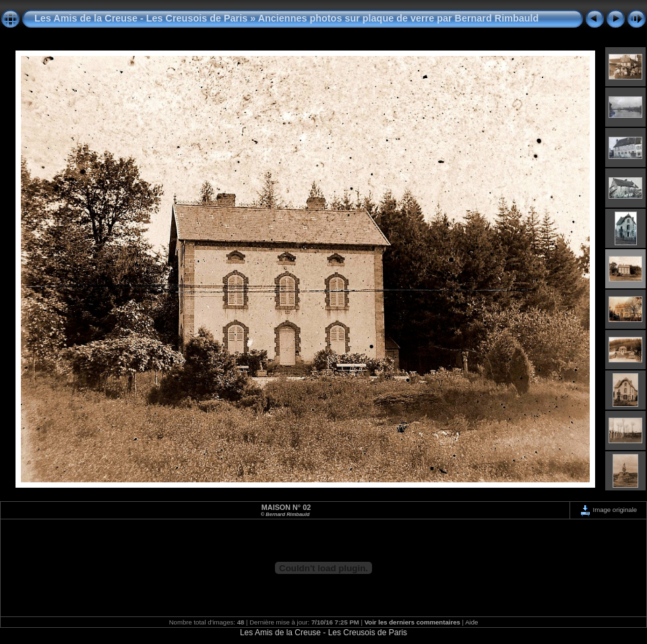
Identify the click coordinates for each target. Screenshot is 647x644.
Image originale (608, 510)
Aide (471, 622)
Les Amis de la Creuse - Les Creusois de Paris (141, 18)
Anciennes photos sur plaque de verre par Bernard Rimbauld (399, 18)
